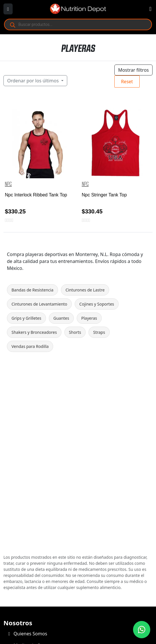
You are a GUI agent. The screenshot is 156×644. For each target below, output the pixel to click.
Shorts (75, 332)
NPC (8, 184)
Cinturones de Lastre (85, 290)
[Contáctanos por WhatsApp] (142, 630)
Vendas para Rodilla (30, 346)
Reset (127, 82)
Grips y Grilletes (26, 318)
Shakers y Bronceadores (34, 332)
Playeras (89, 318)
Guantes (61, 318)
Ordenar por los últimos (34, 81)
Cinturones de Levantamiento (39, 304)
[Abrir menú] (8, 9)
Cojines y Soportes (97, 304)
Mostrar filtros (133, 70)
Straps (99, 332)
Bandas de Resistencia (32, 290)
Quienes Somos (28, 634)
